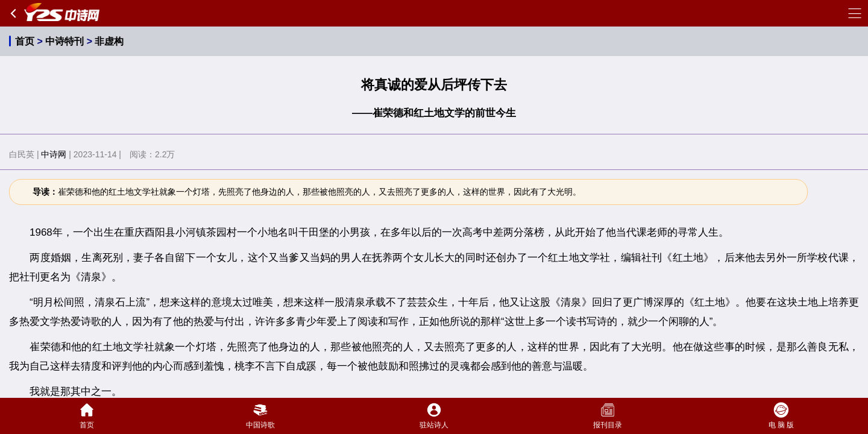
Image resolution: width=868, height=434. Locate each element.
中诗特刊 (64, 41)
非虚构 (109, 41)
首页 (25, 41)
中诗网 (54, 154)
